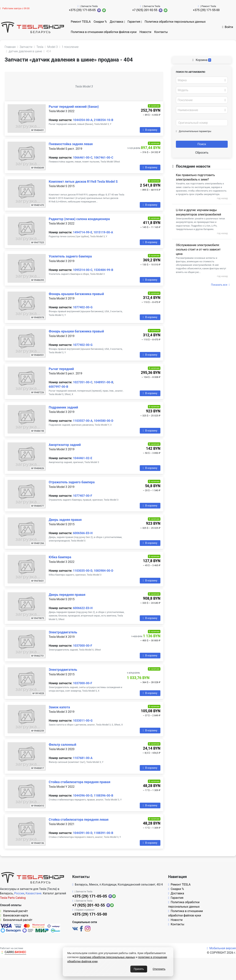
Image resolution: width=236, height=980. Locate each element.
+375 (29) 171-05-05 (82, 10)
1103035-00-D (83, 571)
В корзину (150, 130)
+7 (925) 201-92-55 (145, 10)
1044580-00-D (104, 421)
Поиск (202, 144)
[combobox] (202, 80)
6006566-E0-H (83, 533)
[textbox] (201, 80)
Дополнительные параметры (194, 131)
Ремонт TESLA (81, 22)
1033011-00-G (83, 721)
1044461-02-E (83, 458)
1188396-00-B (103, 796)
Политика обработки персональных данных (175, 22)
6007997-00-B (58, 387)
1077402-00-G (83, 307)
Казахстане (34, 893)
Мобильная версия (221, 948)
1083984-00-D (103, 571)
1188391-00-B (103, 833)
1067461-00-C (103, 158)
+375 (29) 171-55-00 (206, 10)
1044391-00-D (83, 833)
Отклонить (159, 969)
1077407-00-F (83, 496)
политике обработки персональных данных (107, 957)
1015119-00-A (103, 232)
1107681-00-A (83, 758)
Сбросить (202, 153)
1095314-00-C (83, 270)
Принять (139, 969)
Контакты (161, 32)
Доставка (116, 22)
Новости (145, 32)
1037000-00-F (83, 646)
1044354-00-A (83, 120)
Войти (228, 27)
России (19, 893)
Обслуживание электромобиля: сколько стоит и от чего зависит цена (198, 249)
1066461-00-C (83, 158)
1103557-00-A (83, 421)
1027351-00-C (83, 382)
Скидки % (100, 22)
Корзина (202, 60)
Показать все (220, 285)
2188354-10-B (104, 120)
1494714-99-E (83, 232)
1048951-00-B (103, 382)
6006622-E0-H (83, 608)
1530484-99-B (103, 270)
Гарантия (134, 22)
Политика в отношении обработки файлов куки (104, 32)
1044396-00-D (83, 796)
